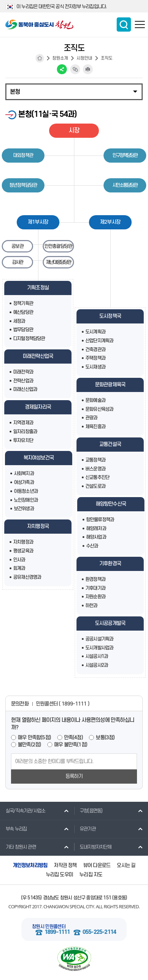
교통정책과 (95, 460)
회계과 (19, 568)
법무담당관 (23, 330)
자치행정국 (38, 526)
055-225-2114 (99, 932)
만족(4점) (73, 738)
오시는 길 (126, 865)
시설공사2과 (97, 665)
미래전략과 (23, 372)
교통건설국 (110, 444)
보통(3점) (105, 738)
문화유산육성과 (99, 409)
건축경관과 (95, 350)
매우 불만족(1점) (71, 745)
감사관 (17, 262)
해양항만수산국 (111, 504)
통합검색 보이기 (124, 24)
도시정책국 (110, 316)
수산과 (92, 546)
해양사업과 (96, 537)
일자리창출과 (25, 432)
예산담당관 (23, 312)
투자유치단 (23, 440)
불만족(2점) (29, 745)
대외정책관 (23, 155)
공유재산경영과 (27, 577)
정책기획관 (23, 303)
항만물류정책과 (100, 520)
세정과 (19, 321)
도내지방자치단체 (93, 847)
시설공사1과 (97, 656)
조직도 (107, 58)
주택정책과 (95, 358)
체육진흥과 (95, 427)
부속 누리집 (13, 829)
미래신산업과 (25, 389)
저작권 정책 (65, 865)
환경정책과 (95, 579)
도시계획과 (95, 332)
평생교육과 (23, 551)
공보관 (17, 246)
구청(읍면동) (88, 811)
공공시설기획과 (99, 639)
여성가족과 (24, 482)
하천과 (91, 606)
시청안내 (84, 58)
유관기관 (85, 829)
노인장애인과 (26, 500)
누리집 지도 (91, 875)
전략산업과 (23, 381)
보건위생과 (24, 509)
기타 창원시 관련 (18, 847)
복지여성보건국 (39, 458)
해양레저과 (96, 529)
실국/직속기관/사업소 (23, 811)
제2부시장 (110, 222)
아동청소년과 (26, 491)
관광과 (91, 418)
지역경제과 (23, 423)
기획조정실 (38, 288)
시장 (74, 130)
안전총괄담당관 (58, 246)
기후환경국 (110, 564)
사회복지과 (24, 473)
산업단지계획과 (99, 341)
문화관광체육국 (110, 385)
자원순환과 (95, 597)
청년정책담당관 (23, 185)
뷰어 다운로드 (97, 865)
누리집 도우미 (59, 875)
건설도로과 (95, 486)
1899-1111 (57, 932)
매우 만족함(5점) (34, 738)
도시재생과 (95, 367)
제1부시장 (38, 222)
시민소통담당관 (125, 185)
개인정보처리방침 (30, 865)
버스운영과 (95, 469)
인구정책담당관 (125, 155)
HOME (40, 58)
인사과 (19, 560)
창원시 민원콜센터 (49, 927)
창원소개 (60, 58)
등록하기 (74, 776)
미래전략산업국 (38, 356)
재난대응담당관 (58, 262)
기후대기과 (95, 588)
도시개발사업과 (99, 648)
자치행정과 (23, 542)
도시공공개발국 (110, 623)
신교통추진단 (97, 477)
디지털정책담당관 (29, 339)
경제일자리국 (38, 407)
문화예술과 (95, 400)
